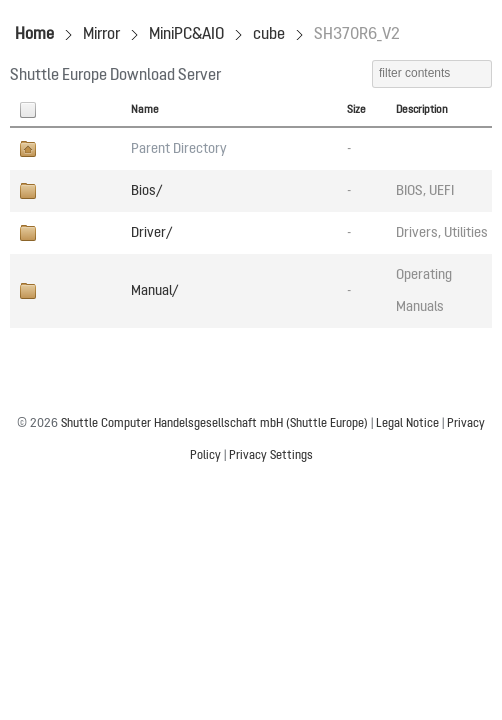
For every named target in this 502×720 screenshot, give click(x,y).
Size (356, 110)
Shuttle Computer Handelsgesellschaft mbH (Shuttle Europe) (214, 424)
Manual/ (154, 291)
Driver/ (151, 233)
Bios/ (146, 191)
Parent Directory (179, 149)
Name (145, 110)
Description (422, 110)
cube (269, 35)
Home (34, 35)
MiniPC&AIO (186, 35)
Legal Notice (407, 424)
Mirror (101, 35)
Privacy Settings (271, 456)
